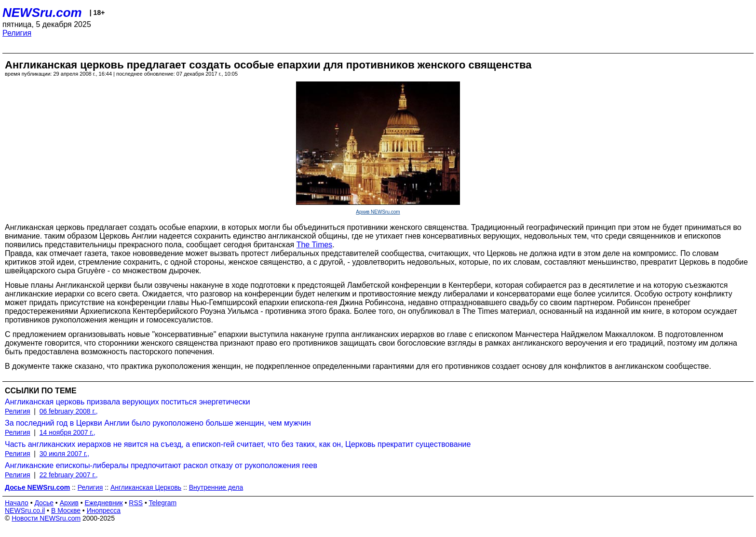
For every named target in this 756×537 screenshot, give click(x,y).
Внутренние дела (216, 487)
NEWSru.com (42, 13)
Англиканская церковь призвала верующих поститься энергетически (128, 402)
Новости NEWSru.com (46, 518)
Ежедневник (104, 503)
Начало (17, 503)
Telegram (163, 503)
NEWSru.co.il (25, 510)
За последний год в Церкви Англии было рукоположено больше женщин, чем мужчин (158, 423)
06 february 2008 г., (69, 411)
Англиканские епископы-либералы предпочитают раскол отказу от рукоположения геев (161, 465)
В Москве (66, 510)
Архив (69, 503)
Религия (17, 33)
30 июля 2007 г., (64, 454)
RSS (136, 503)
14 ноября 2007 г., (67, 432)
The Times (315, 245)
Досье (44, 503)
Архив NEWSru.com (378, 212)
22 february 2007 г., (69, 475)
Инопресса (104, 510)
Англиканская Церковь (146, 487)
